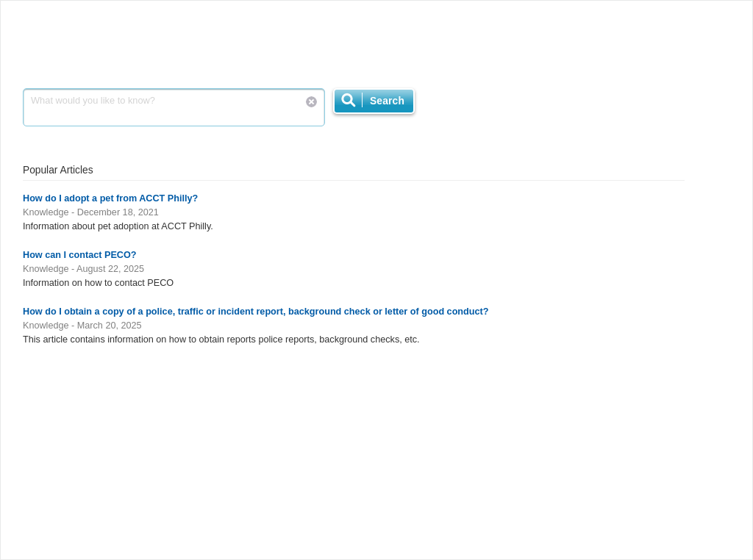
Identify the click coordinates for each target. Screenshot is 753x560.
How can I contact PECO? (80, 255)
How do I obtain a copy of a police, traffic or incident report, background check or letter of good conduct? (256, 312)
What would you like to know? (174, 107)
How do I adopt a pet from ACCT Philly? (110, 198)
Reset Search (311, 102)
